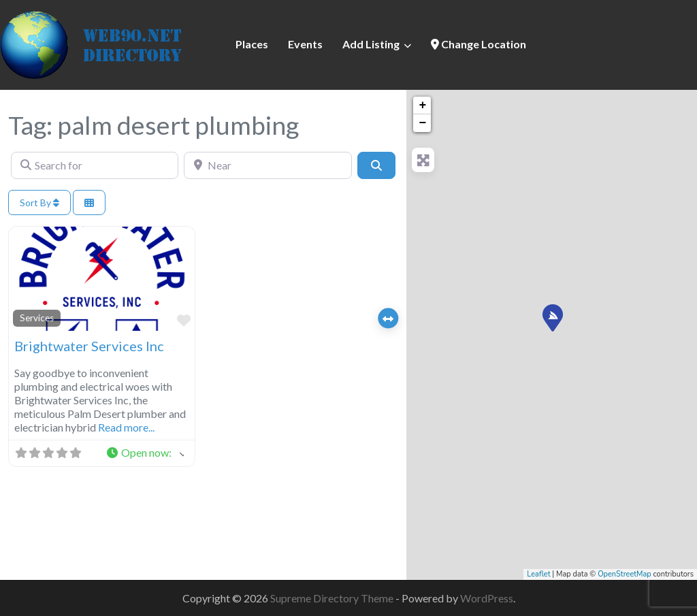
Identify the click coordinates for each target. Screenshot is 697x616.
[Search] (376, 165)
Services (37, 318)
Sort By (39, 202)
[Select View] (89, 202)
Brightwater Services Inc (89, 346)
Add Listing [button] (371, 44)
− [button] (422, 123)
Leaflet (538, 574)
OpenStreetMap (625, 574)
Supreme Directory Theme (333, 598)
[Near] (268, 165)
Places (252, 44)
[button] (145, 453)
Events (305, 44)
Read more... (126, 427)
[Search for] (95, 165)
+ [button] (422, 106)
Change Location (479, 44)
